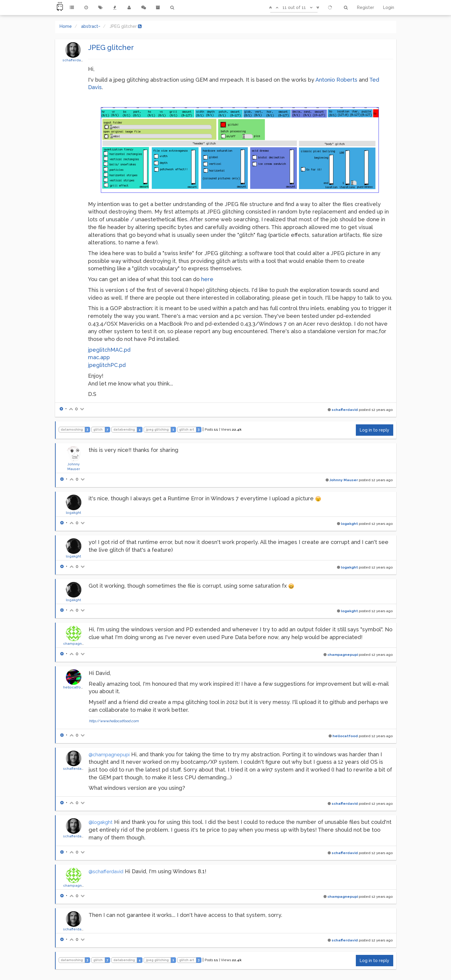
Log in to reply (375, 430)
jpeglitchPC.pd (107, 365)
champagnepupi (78, 644)
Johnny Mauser (344, 480)
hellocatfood (74, 687)
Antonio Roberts (336, 80)
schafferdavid (74, 60)
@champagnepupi (109, 755)
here (207, 279)
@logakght (101, 822)
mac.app (99, 357)
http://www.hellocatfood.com (114, 721)
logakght (73, 513)
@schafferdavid (106, 872)
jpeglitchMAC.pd (109, 350)
